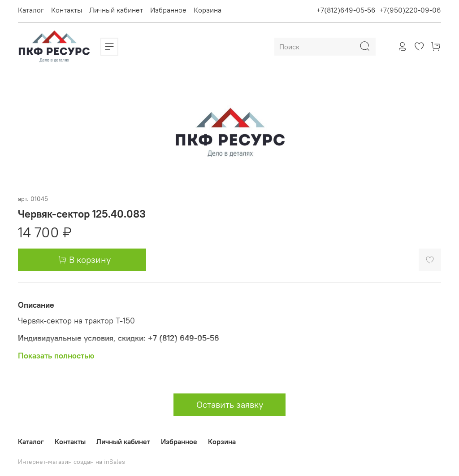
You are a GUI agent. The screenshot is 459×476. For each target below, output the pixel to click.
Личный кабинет (116, 10)
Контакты (67, 10)
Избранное (168, 10)
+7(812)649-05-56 (346, 10)
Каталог (31, 10)
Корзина (208, 10)
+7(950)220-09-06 (410, 10)
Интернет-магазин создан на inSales (71, 462)
